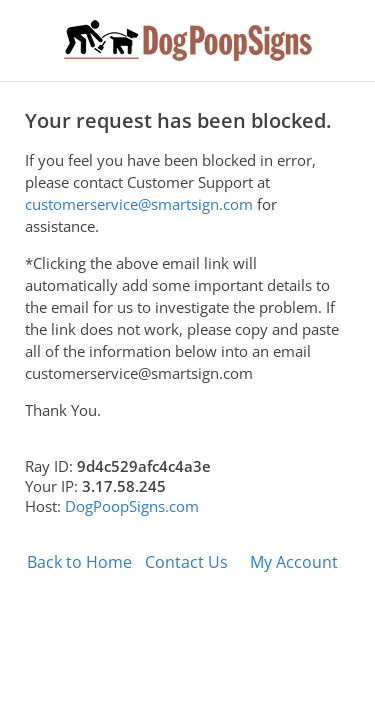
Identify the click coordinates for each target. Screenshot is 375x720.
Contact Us (186, 562)
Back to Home (79, 562)
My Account (294, 562)
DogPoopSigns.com (132, 506)
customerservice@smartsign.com (139, 204)
